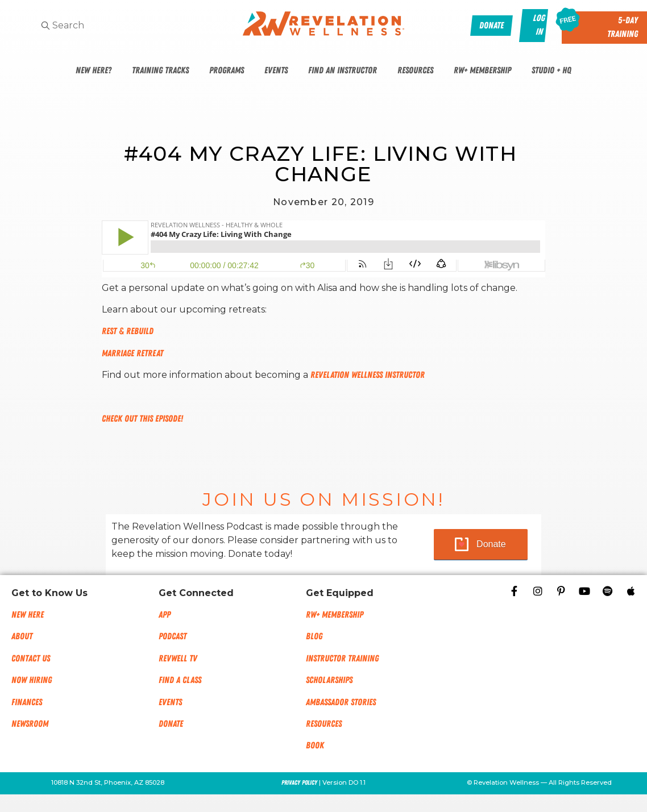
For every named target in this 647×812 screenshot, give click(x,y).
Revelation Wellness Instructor (368, 375)
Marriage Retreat (132, 353)
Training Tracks (160, 70)
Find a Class (180, 680)
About (22, 636)
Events (276, 70)
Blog (314, 636)
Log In (539, 25)
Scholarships (329, 680)
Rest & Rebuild (128, 331)
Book (315, 746)
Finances (27, 702)
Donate (491, 544)
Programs (227, 70)
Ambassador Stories (341, 702)
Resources (415, 70)
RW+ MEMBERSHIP (335, 615)
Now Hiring (32, 680)
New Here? (94, 70)
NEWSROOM (30, 724)
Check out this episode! (142, 419)
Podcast (173, 636)
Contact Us (31, 659)
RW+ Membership (482, 70)
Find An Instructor (343, 70)
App (165, 615)
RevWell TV (178, 659)
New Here (28, 615)
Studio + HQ (551, 70)
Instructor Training (342, 659)
